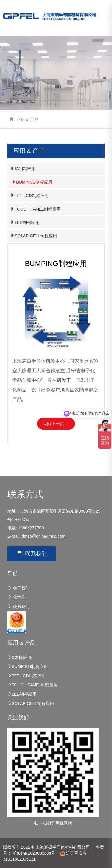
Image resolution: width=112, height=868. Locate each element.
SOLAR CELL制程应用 (34, 236)
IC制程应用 (23, 169)
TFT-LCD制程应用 (30, 196)
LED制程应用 (25, 222)
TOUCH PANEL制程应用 (36, 209)
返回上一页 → (56, 424)
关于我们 (19, 588)
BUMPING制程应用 (32, 182)
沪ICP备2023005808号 (34, 853)
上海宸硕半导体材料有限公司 (63, 847)
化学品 (16, 597)
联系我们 (32, 553)
